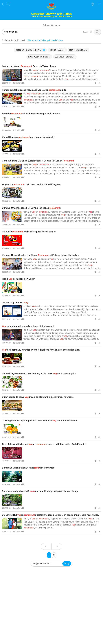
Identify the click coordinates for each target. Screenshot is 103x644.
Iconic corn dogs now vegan (19, 279)
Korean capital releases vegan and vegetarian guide (34, 90)
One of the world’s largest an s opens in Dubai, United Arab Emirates (44, 444)
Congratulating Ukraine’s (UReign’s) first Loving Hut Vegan (38, 161)
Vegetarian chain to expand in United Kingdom (31, 184)
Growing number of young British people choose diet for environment (40, 421)
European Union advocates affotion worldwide (28, 468)
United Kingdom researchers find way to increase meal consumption (39, 373)
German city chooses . (15, 303)
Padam (86, 32)
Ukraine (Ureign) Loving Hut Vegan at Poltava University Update (40, 255)
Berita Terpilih (19, 83)
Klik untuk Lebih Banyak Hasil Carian (45, 40)
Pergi (67, 564)
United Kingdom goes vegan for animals (28, 137)
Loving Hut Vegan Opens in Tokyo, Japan (29, 66)
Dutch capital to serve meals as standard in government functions (38, 397)
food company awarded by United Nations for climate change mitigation (41, 350)
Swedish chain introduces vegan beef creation (31, 114)
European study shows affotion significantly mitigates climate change (40, 491)
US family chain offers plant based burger (29, 232)
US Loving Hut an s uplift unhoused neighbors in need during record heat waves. (50, 515)
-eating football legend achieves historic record (28, 326)
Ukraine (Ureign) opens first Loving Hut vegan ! (31, 208)
